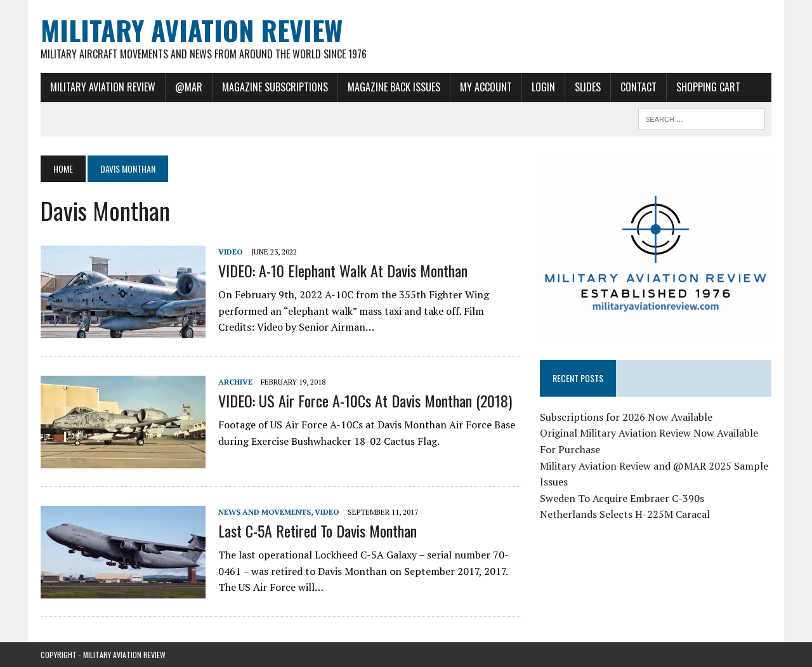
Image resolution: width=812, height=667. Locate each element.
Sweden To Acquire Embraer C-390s (622, 498)
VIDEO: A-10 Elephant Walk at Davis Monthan (343, 270)
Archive (235, 382)
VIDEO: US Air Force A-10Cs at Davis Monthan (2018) (365, 400)
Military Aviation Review (103, 87)
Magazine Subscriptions (275, 87)
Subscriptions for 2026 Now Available (626, 417)
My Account (486, 87)
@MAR (189, 87)
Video (231, 252)
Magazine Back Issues (394, 87)
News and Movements (265, 512)
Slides (588, 87)
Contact (638, 87)
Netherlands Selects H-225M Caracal (625, 514)
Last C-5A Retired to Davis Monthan (318, 531)
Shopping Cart (708, 87)
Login (543, 87)
